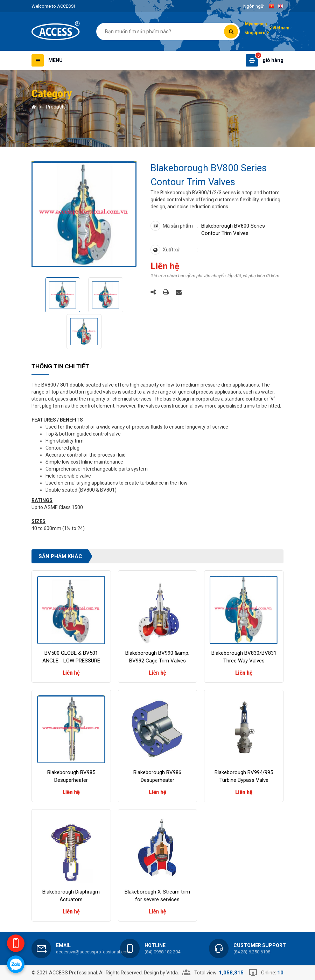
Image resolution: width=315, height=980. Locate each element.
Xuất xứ (171, 250)
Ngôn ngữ (253, 6)
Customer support (260, 945)
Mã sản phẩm (178, 226)
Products (56, 107)
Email (63, 945)
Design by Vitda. (161, 973)
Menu (55, 60)
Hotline (155, 945)
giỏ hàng (273, 60)
